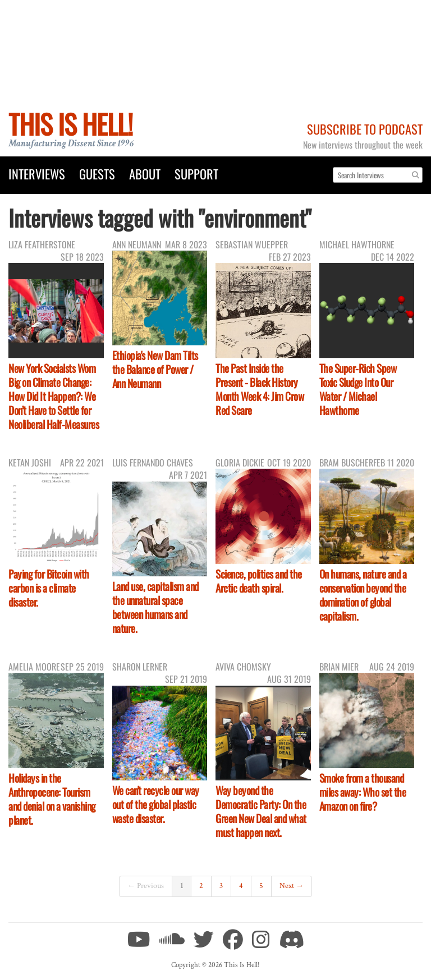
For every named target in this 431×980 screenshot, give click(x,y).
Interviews (37, 174)
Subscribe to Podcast (365, 129)
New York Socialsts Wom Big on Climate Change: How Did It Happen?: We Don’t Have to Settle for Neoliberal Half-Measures (54, 396)
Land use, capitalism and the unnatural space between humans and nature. (155, 607)
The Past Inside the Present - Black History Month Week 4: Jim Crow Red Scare (260, 389)
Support (196, 174)
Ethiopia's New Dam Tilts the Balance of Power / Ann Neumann (155, 369)
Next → (292, 886)
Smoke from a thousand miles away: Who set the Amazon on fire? (363, 792)
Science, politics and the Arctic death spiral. (259, 581)
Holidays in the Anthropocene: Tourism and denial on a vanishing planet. (52, 799)
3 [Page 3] (221, 886)
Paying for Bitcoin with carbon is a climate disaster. (49, 588)
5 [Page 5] (261, 886)
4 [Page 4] (241, 886)
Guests (97, 174)
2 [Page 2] (201, 886)
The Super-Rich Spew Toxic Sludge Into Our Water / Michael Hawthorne (358, 389)
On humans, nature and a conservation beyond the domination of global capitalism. (363, 595)
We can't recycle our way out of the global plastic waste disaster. (156, 804)
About (145, 174)
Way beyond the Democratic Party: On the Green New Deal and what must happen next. (261, 811)
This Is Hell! (70, 124)
